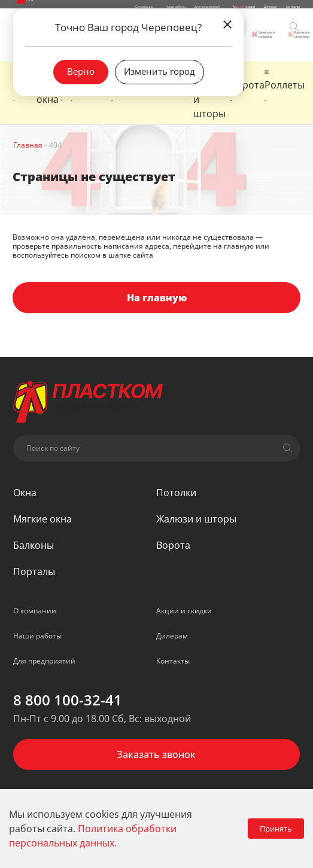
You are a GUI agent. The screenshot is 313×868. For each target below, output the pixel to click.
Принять (276, 829)
